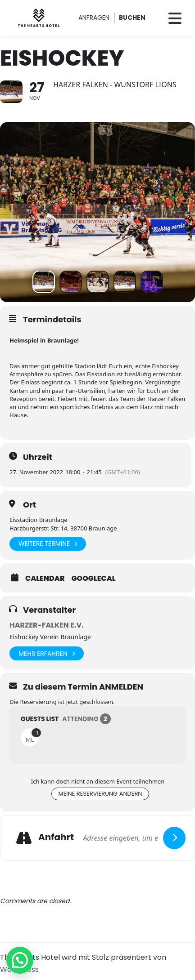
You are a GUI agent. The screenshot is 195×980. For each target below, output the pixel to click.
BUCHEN (132, 18)
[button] (20, 960)
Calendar (45, 579)
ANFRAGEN (94, 18)
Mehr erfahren (47, 653)
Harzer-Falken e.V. (47, 625)
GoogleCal (94, 579)
